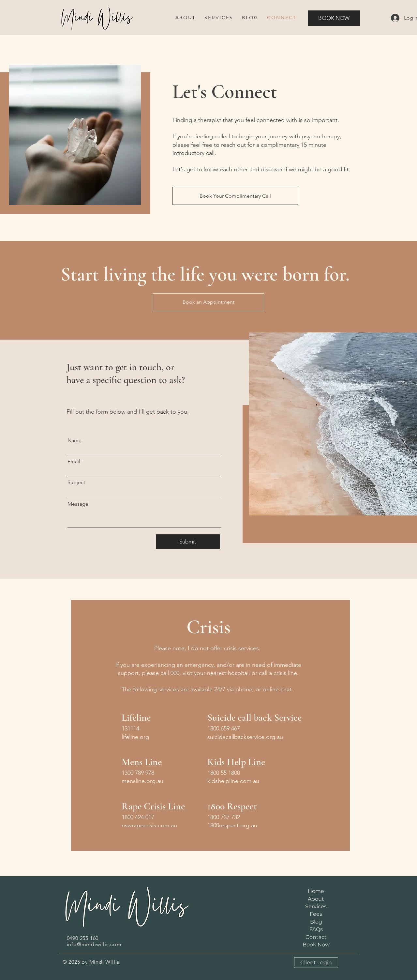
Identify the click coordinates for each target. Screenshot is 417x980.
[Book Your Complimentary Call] (235, 196)
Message (78, 504)
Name (74, 440)
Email (74, 462)
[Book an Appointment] (208, 302)
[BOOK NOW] (334, 18)
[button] (185, 18)
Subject (76, 482)
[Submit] (188, 542)
